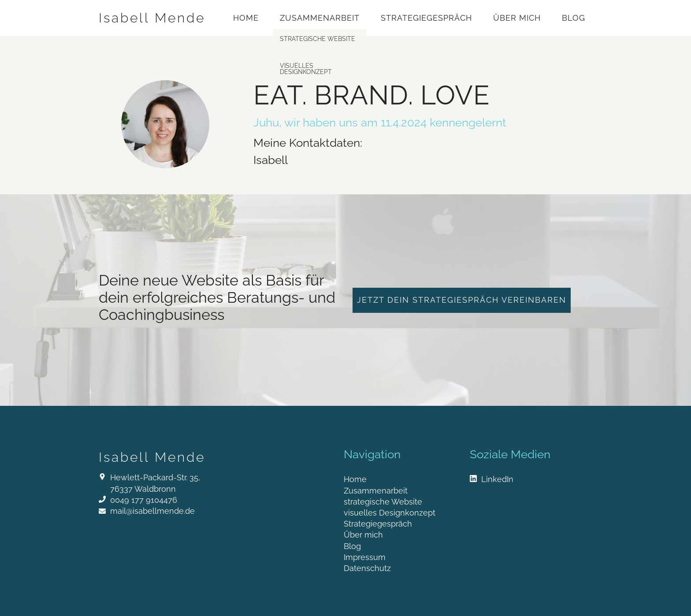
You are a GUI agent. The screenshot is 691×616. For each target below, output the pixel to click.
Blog (574, 18)
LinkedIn (497, 479)
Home (246, 18)
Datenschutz (367, 568)
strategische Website (383, 502)
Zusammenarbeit (320, 18)
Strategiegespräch (426, 18)
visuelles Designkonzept (390, 513)
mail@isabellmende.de (152, 511)
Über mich (517, 18)
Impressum (365, 557)
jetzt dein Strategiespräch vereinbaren (462, 300)
